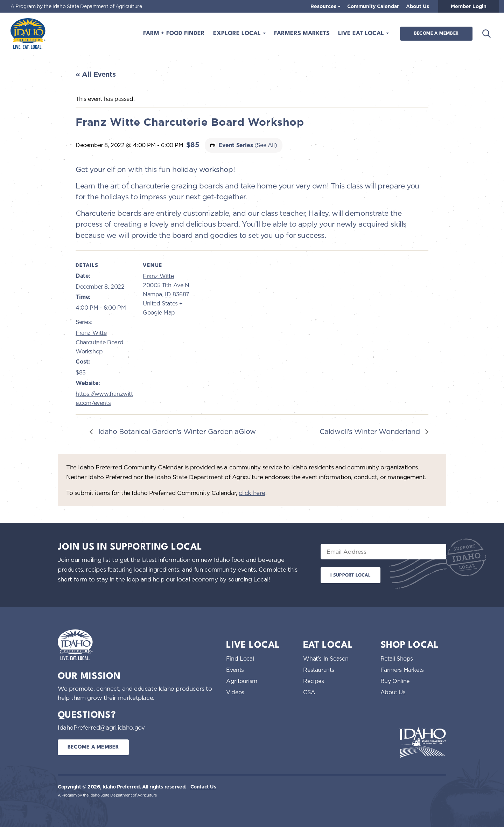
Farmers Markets (302, 33)
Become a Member (436, 33)
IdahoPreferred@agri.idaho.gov (101, 727)
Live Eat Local (362, 33)
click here (252, 493)
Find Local (240, 659)
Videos (235, 692)
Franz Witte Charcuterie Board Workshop (99, 342)
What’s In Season (326, 659)
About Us (418, 6)
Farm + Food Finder (174, 33)
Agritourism (242, 681)
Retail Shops (397, 659)
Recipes (313, 681)
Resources (324, 6)
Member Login (469, 6)
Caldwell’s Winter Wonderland (371, 431)
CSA (309, 692)
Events (235, 670)
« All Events (96, 74)
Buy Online (395, 681)
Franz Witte (158, 276)
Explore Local (238, 33)
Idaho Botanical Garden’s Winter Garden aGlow (176, 431)
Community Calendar (373, 6)
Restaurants (319, 670)
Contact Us (203, 787)
